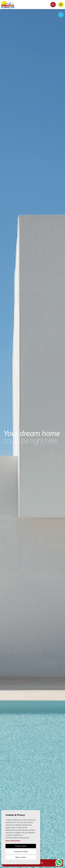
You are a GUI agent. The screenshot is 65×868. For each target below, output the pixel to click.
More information (13, 841)
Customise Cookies (21, 852)
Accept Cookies (21, 846)
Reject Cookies (21, 857)
